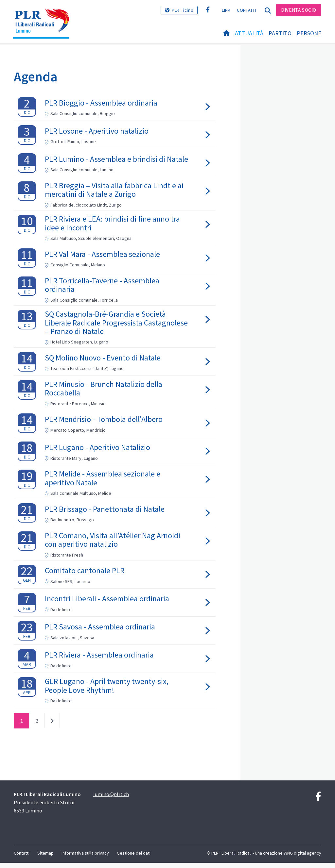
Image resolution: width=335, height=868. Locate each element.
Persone (309, 33)
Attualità (249, 33)
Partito (280, 33)
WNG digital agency (302, 859)
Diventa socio (299, 10)
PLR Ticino (183, 10)
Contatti (246, 10)
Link (226, 10)
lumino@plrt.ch (111, 800)
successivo (52, 727)
